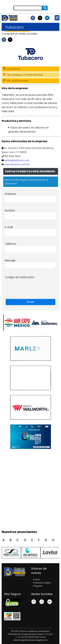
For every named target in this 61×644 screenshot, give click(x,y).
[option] (44, 323)
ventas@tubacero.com (17, 160)
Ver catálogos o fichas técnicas (23, 75)
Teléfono (11, 244)
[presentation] (30, 286)
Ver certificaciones (16, 81)
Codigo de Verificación (20, 277)
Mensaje (10, 260)
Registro (38, 586)
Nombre (10, 211)
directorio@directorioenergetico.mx (31, 640)
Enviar (30, 302)
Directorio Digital (42, 583)
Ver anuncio (12, 69)
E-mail (9, 227)
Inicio (36, 579)
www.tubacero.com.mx (17, 164)
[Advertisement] (30, 496)
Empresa (10, 194)
